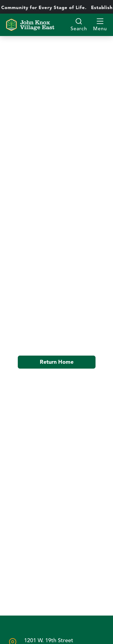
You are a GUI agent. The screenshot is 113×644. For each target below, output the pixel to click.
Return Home (57, 362)
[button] (100, 25)
